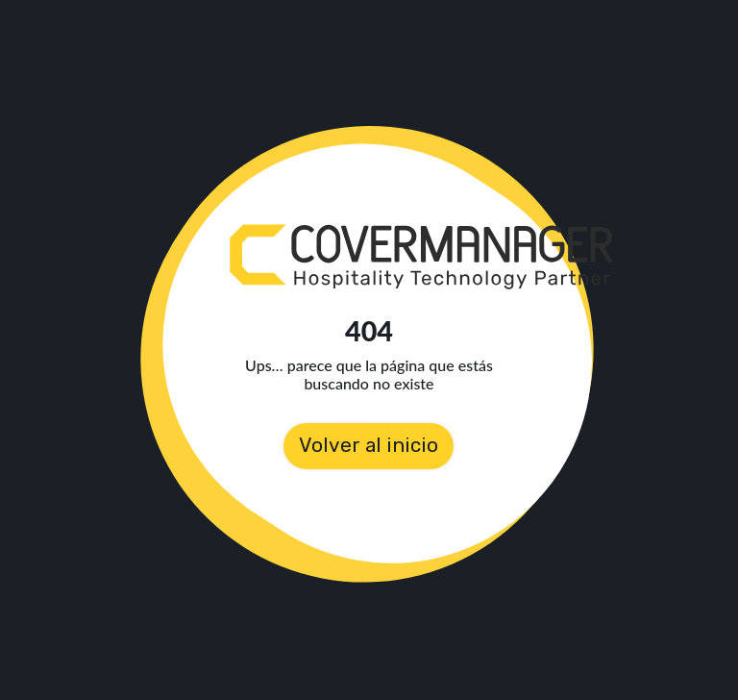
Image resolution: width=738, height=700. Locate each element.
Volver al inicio (369, 445)
